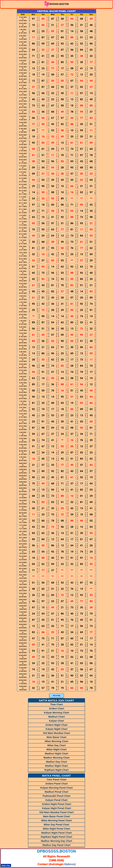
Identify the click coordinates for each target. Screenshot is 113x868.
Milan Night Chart (56, 749)
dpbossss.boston (56, 851)
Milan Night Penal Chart (57, 829)
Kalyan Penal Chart (57, 800)
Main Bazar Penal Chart (57, 816)
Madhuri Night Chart (56, 754)
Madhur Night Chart (56, 766)
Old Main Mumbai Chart (56, 733)
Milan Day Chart (56, 745)
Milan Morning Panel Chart (56, 820)
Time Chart (57, 704)
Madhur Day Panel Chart (56, 845)
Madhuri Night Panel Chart (56, 833)
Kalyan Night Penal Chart (57, 808)
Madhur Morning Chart (56, 758)
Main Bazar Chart (56, 737)
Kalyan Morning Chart (57, 713)
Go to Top (56, 696)
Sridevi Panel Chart (56, 784)
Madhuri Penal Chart (56, 792)
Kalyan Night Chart (56, 729)
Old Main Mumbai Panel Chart (56, 812)
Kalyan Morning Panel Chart (56, 788)
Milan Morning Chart (57, 741)
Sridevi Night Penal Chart (56, 804)
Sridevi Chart (57, 709)
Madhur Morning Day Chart (56, 841)
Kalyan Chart (56, 721)
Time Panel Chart (56, 780)
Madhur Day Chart (56, 762)
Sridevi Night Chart (56, 725)
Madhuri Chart (56, 717)
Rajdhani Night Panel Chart (56, 837)
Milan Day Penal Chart (56, 825)
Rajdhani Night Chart (57, 770)
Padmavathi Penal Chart (56, 796)
